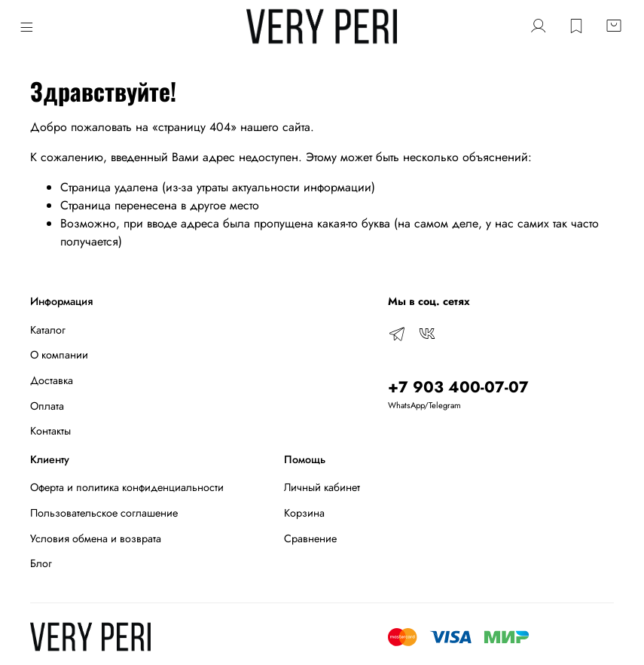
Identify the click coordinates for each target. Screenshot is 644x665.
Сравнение (310, 538)
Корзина (304, 513)
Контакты (50, 431)
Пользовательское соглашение (104, 513)
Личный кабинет (322, 487)
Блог (41, 563)
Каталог (48, 330)
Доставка (52, 380)
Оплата (47, 406)
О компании (59, 355)
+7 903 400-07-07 (458, 387)
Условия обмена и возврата (96, 538)
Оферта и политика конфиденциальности (127, 487)
